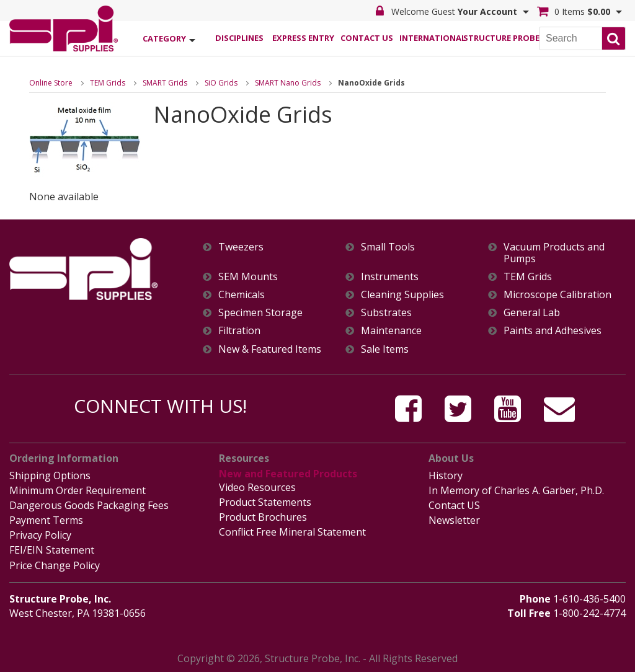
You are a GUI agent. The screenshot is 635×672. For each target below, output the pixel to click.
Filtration (239, 331)
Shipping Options (50, 475)
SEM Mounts (248, 277)
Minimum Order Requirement (78, 490)
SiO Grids (221, 83)
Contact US (454, 505)
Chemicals (242, 295)
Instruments (390, 277)
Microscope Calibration (557, 295)
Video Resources (257, 487)
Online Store (51, 83)
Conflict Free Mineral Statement (292, 532)
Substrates (386, 313)
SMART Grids (165, 83)
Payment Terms (46, 520)
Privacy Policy (40, 535)
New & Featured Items (270, 349)
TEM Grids (108, 83)
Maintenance (391, 331)
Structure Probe (495, 38)
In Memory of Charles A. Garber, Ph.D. (516, 490)
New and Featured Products (288, 474)
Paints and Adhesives (553, 331)
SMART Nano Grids (288, 83)
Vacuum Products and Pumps (554, 253)
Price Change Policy (55, 565)
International (431, 38)
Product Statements (265, 502)
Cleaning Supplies (402, 295)
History (446, 475)
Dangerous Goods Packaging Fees (89, 505)
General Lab (532, 313)
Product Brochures (263, 517)
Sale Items (385, 349)
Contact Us (367, 38)
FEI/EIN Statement (52, 550)
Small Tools (388, 247)
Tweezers (241, 247)
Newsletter (454, 520)
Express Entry (303, 38)
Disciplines (239, 38)
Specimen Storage (260, 313)
